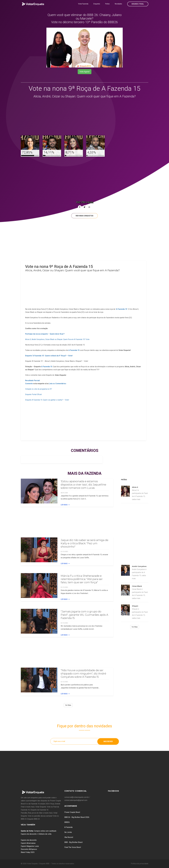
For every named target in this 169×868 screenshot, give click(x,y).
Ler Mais (65, 505)
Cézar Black (137, 586)
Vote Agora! (85, 72)
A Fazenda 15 (74, 350)
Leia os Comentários (58, 384)
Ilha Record (69, 837)
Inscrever (108, 741)
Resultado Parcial (32, 380)
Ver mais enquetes (85, 216)
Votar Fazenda (83, 4)
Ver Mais (68, 705)
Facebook (114, 791)
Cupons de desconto (29, 840)
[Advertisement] (85, 117)
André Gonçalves (139, 566)
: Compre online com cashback (39, 831)
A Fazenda (68, 827)
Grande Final (138, 4)
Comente (29, 384)
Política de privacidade (140, 864)
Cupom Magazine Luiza (30, 846)
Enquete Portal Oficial (33, 394)
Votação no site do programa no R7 (39, 389)
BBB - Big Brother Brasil (73, 842)
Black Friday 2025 (28, 852)
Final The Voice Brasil (73, 847)
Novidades (118, 4)
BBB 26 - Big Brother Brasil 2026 (77, 817)
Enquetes (97, 4)
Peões (107, 4)
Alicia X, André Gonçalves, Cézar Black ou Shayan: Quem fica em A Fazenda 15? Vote (57, 339)
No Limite (68, 832)
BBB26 (67, 822)
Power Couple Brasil (72, 812)
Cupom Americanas (28, 843)
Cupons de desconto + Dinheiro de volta (36, 834)
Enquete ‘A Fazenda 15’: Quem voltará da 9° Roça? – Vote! (49, 356)
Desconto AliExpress (29, 849)
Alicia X (135, 487)
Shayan (135, 606)
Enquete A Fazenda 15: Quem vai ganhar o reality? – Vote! (47, 400)
